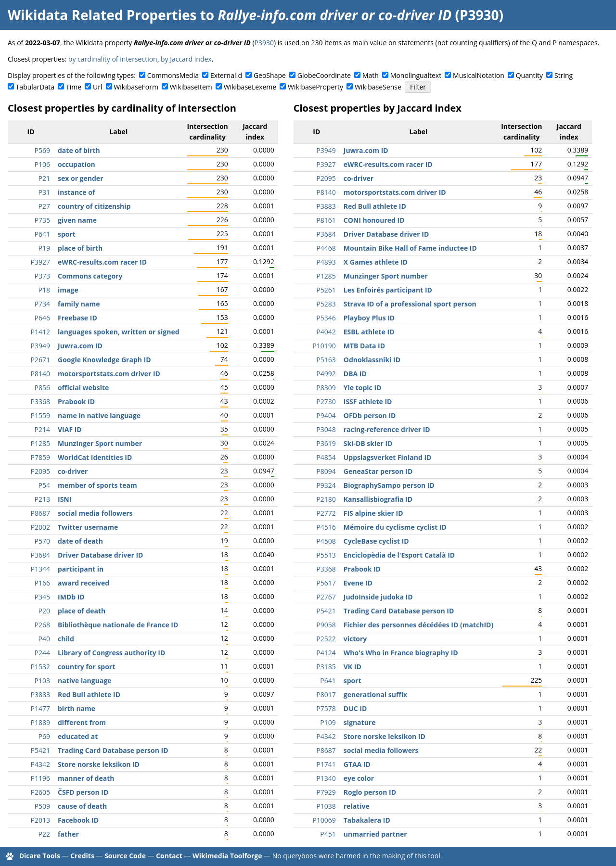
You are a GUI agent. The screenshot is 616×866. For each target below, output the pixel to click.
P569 (42, 150)
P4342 (40, 764)
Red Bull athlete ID (89, 694)
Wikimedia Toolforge (227, 856)
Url (97, 87)
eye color (359, 778)
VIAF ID (70, 429)
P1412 (40, 332)
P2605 (40, 792)
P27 (44, 206)
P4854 (326, 457)
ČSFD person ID (83, 792)
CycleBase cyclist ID (376, 541)
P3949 (40, 346)
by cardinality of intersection (113, 59)
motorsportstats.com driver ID (109, 374)
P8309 (326, 388)
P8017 (326, 694)
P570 (42, 541)
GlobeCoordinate (324, 75)
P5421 (40, 750)
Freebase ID (77, 318)
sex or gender (81, 178)
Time (74, 87)
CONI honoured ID (374, 220)
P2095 (40, 471)
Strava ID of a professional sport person (410, 304)
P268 (42, 625)
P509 (42, 806)
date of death (80, 541)
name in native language (99, 415)
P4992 (326, 374)
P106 (42, 164)
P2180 (326, 499)
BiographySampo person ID (389, 485)
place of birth (80, 248)
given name (77, 220)
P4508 (326, 541)
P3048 (326, 429)
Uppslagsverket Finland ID (388, 457)
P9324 (326, 485)
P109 (328, 722)
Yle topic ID (363, 388)
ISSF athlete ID (368, 401)
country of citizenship (94, 206)
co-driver (73, 471)
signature (360, 722)
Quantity (529, 75)
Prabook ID (76, 401)
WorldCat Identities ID (95, 457)
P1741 (326, 764)
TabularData (35, 87)
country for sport (86, 667)
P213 (42, 499)
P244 (42, 653)
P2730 (326, 401)
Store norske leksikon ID (99, 764)
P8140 (40, 374)
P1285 (40, 443)
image (68, 290)
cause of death (82, 806)
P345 (42, 597)
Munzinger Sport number (100, 443)
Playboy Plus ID (369, 318)
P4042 (326, 332)
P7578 (326, 708)
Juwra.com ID (80, 346)
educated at (78, 736)
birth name (77, 708)
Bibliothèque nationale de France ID (118, 625)
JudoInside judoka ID (378, 597)
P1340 (326, 778)
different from (82, 722)
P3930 (264, 43)
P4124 (326, 653)
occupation (77, 164)
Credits (82, 856)
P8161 (326, 220)
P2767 (326, 597)
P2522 (326, 639)
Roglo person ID (370, 792)
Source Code (125, 856)
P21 (44, 178)
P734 (42, 304)
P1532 (40, 667)
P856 (42, 388)
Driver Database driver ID (100, 555)
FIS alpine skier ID (373, 513)
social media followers (95, 513)
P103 (42, 681)
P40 (44, 639)
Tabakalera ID (367, 820)
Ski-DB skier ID (368, 443)
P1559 (40, 415)
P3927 (40, 262)
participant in (81, 569)
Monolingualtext (416, 75)
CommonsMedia (173, 75)
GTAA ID (357, 764)
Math (371, 75)
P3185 (326, 667)
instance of (76, 192)
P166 (42, 583)
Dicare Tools (40, 856)
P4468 (326, 248)
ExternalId (226, 75)
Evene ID (358, 583)
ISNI (64, 499)
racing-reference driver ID (387, 429)
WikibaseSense (378, 87)
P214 (42, 429)
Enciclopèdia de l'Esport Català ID (399, 555)
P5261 (326, 290)
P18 (44, 290)
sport (67, 234)
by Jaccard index (186, 59)
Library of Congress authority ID (111, 653)
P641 (42, 234)
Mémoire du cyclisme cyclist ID (395, 527)
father (68, 834)
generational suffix (375, 694)
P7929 (326, 792)
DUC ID (355, 708)
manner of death (86, 778)
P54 (44, 485)
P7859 (40, 457)
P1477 (40, 708)
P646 (42, 318)
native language (85, 681)
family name (79, 304)
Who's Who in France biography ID (401, 653)
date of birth (79, 150)
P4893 (326, 262)
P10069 (324, 820)
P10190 (324, 346)
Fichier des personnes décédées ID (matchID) (418, 625)
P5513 (326, 555)
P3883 (40, 694)
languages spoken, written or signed (119, 332)
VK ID (353, 667)
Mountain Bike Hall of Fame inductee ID (410, 248)
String (564, 75)
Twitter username (88, 527)
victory (355, 639)
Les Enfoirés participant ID (388, 290)
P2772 (326, 513)
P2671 (40, 360)
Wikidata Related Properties (102, 15)
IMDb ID (71, 597)
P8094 (326, 471)
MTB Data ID (364, 346)
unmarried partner (375, 834)
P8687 (40, 513)
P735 (42, 220)
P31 (44, 192)
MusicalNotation (479, 75)
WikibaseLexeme (250, 87)
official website (83, 388)
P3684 (40, 555)
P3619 (326, 443)
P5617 (326, 583)
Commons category (90, 276)
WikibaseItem (191, 87)
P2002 (40, 527)
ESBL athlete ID (369, 332)
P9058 (326, 625)
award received (83, 583)
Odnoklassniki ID (372, 360)
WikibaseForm (136, 87)
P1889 (40, 722)
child (66, 639)
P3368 (40, 401)
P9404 (326, 415)
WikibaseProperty (315, 87)
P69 (44, 736)
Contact (169, 856)
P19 (44, 248)
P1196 (40, 778)
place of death (82, 611)
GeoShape (270, 75)
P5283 (326, 304)
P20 (44, 611)
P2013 (40, 820)
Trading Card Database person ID (113, 750)
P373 (42, 276)
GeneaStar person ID (378, 471)
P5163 (326, 360)
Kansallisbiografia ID (378, 499)
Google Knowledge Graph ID (104, 360)
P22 (44, 834)
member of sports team (97, 485)
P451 (328, 834)
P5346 (326, 318)
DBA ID (355, 374)
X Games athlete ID (376, 262)
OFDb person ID (370, 415)
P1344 (40, 569)
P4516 (326, 527)
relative (357, 806)
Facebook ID (78, 820)
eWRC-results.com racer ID (102, 262)
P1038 (326, 806)
